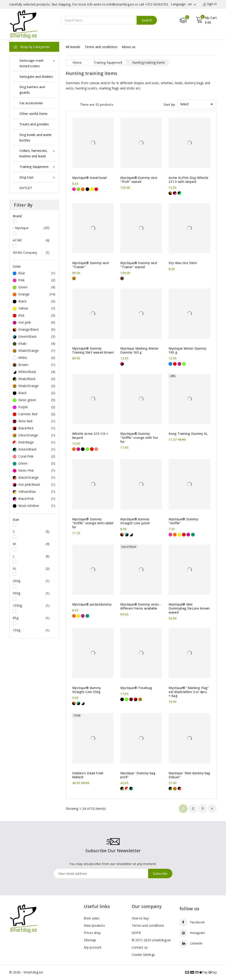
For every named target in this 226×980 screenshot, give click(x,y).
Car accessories (31, 103)
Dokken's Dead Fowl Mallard (88, 775)
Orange (37, 294)
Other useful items (33, 114)
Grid (68, 104)
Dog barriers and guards (32, 90)
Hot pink (37, 322)
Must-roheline (37, 506)
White (37, 358)
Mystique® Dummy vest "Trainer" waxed (139, 265)
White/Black (37, 372)
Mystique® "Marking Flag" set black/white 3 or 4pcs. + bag (189, 692)
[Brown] (122, 278)
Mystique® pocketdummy (92, 604)
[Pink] (74, 189)
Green (37, 287)
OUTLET (26, 188)
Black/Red (37, 428)
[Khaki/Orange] (74, 278)
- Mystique (31, 228)
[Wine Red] (131, 699)
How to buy (140, 918)
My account (93, 947)
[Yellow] (92, 189)
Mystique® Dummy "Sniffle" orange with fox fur (139, 438)
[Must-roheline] (179, 193)
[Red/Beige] (127, 789)
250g (31, 581)
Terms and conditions (101, 47)
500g (31, 593)
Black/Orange (37, 478)
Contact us (140, 947)
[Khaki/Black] (122, 789)
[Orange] (83, 189)
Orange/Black (37, 330)
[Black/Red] (136, 699)
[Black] (87, 189)
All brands (73, 47)
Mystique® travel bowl (89, 178)
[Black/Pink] (175, 193)
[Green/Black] (127, 535)
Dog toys (38, 177)
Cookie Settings (143, 955)
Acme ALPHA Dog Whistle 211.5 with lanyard (188, 180)
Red (37, 315)
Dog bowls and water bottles (36, 137)
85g (31, 618)
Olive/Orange (37, 435)
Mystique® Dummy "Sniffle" (183, 521)
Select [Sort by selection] (197, 103)
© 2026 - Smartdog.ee (26, 972)
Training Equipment (38, 167)
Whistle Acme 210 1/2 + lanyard (90, 436)
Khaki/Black (37, 379)
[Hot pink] (179, 364)
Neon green (37, 400)
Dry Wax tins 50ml (183, 263)
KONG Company (31, 253)
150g (31, 630)
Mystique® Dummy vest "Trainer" (91, 265)
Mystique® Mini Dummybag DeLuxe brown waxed (189, 608)
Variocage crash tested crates (38, 63)
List (76, 104)
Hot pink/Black (37, 485)
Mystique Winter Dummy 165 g (187, 350)
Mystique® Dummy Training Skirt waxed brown (93, 350)
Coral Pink (37, 456)
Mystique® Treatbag (136, 688)
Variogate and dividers (36, 77)
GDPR (136, 933)
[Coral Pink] (96, 449)
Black (37, 301)
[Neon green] (184, 364)
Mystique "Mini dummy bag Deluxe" (189, 775)
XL (31, 569)
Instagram (198, 933)
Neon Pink (37, 471)
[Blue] (170, 364)
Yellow (37, 308)
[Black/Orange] (179, 789)
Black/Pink (37, 499)
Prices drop (92, 933)
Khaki (37, 344)
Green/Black (37, 337)
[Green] (78, 189)
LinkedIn (196, 943)
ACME (31, 240)
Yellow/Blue (37, 492)
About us (129, 47)
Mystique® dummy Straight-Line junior (135, 521)
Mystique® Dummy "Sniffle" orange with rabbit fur (93, 523)
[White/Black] (131, 535)
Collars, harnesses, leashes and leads (38, 153)
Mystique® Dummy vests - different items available (141, 606)
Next (212, 809)
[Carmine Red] (92, 449)
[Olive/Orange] (140, 699)
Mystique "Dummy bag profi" (138, 775)
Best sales (92, 918)
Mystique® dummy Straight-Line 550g (87, 690)
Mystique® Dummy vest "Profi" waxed (139, 180)
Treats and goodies (34, 124)
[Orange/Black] (170, 193)
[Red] (96, 189)
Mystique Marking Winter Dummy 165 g (139, 350)
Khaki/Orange (37, 351)
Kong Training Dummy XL (188, 434)
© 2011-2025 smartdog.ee (151, 940)
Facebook (197, 922)
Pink (37, 280)
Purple (37, 407)
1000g (31, 606)
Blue (37, 273)
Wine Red (37, 421)
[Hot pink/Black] (122, 364)
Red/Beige (37, 442)
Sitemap (90, 940)
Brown (37, 365)
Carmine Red (37, 414)
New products (94, 925)
